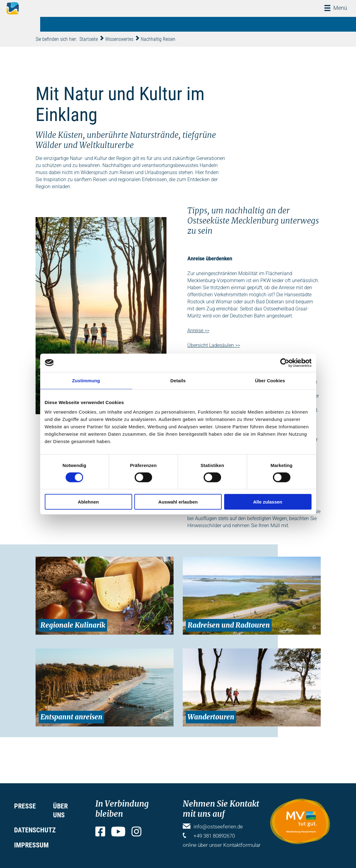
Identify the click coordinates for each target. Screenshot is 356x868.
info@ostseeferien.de (218, 827)
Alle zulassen (268, 502)
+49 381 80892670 (214, 836)
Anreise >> (198, 331)
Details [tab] (178, 380)
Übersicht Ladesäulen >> (214, 345)
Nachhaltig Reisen (158, 39)
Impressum (31, 845)
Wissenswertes (119, 39)
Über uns (60, 811)
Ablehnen (88, 502)
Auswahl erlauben (178, 502)
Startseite (89, 39)
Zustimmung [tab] (86, 380)
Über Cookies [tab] (270, 380)
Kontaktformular (242, 845)
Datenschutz (35, 830)
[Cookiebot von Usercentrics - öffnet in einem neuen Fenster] (285, 363)
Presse (25, 806)
